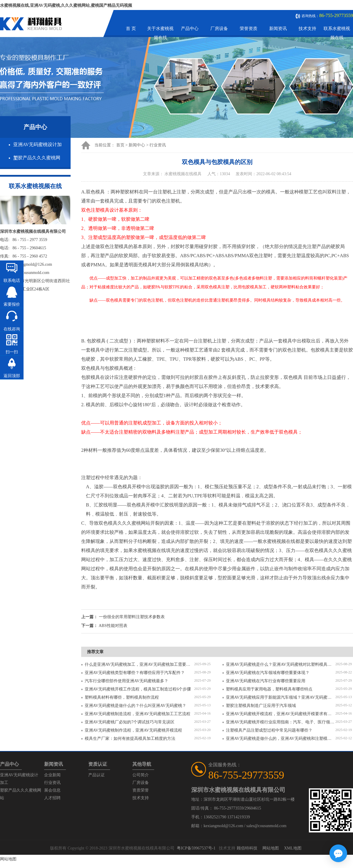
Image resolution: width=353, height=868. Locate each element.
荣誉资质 (249, 29)
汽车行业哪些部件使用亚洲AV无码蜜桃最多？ (126, 681)
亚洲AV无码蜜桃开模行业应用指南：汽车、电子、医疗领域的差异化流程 (281, 722)
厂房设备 (219, 29)
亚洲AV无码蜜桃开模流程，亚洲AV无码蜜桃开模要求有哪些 (281, 714)
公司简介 (141, 775)
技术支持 (307, 29)
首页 (120, 145)
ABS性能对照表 (113, 626)
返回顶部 (12, 376)
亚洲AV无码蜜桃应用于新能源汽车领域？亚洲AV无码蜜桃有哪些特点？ (281, 697)
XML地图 (293, 848)
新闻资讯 (278, 29)
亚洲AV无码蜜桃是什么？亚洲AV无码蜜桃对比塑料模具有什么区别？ (281, 664)
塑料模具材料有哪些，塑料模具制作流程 (122, 697)
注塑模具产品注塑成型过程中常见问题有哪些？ (269, 730)
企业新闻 (52, 775)
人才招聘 (52, 798)
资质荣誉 (141, 790)
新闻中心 (137, 145)
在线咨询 (12, 329)
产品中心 (190, 29)
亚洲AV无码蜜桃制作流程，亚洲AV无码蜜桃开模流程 (133, 730)
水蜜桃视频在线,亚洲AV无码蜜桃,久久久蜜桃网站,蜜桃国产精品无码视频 (66, 5)
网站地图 (271, 848)
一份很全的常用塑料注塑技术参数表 (132, 617)
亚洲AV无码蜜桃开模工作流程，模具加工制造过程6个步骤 (138, 689)
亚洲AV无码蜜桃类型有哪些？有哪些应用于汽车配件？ (135, 673)
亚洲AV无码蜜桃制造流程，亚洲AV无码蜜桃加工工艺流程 (138, 714)
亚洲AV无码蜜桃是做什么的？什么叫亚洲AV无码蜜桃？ (135, 706)
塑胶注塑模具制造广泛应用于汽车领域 (261, 706)
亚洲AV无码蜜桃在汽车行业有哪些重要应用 (266, 681)
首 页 (131, 29)
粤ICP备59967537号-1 (196, 848)
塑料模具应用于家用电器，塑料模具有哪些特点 (269, 689)
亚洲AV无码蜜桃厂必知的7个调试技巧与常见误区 (130, 722)
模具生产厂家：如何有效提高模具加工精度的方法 (130, 739)
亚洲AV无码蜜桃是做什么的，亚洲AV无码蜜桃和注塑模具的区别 (281, 739)
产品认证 (96, 775)
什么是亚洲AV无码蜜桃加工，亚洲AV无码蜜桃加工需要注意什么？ (139, 664)
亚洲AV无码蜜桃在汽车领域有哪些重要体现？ (268, 673)
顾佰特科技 (247, 848)
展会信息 (52, 790)
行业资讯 (158, 145)
